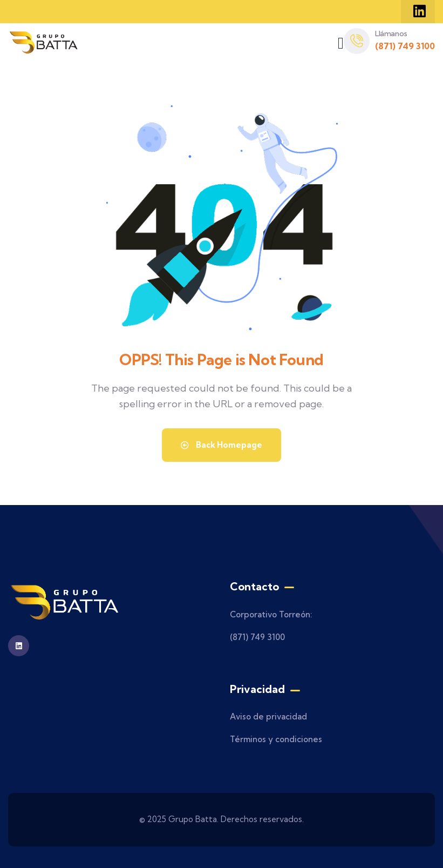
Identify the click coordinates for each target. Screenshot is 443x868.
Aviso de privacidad (268, 716)
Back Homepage (221, 445)
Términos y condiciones (276, 739)
